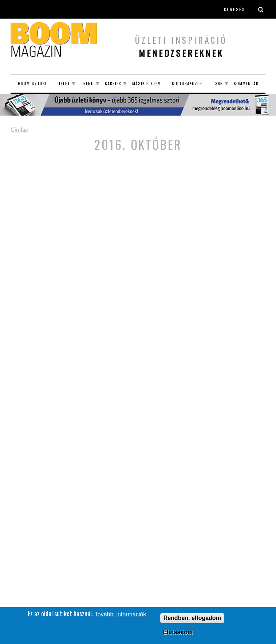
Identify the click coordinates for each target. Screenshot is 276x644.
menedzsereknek (181, 53)
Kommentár (246, 83)
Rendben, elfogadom (192, 619)
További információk (120, 615)
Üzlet (64, 83)
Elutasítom (178, 633)
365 (219, 83)
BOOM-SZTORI (32, 83)
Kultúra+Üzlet (188, 83)
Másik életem (147, 83)
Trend (87, 83)
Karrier (113, 83)
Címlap (19, 130)
